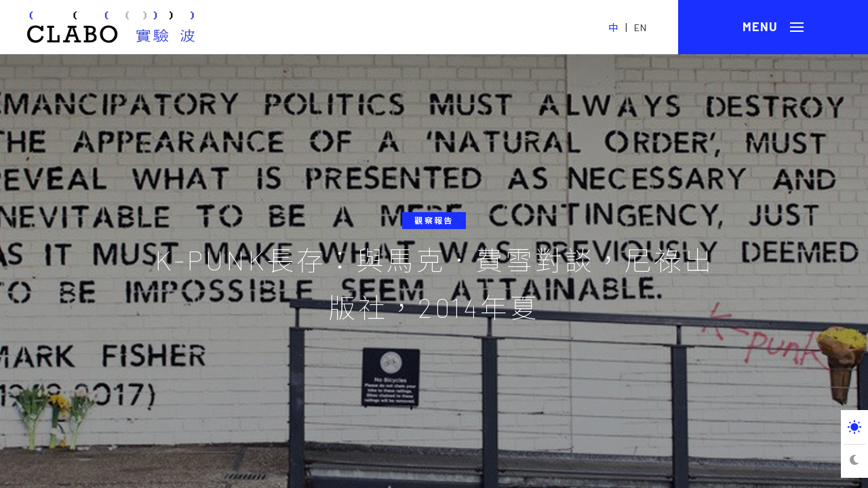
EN (640, 27)
